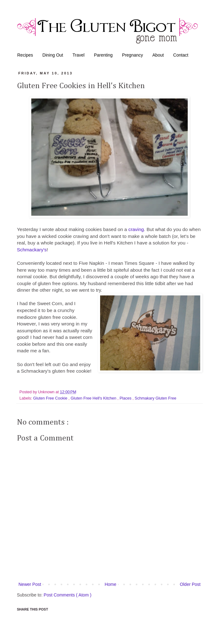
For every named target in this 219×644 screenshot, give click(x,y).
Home (110, 584)
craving (136, 229)
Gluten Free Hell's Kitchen (94, 398)
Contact (181, 55)
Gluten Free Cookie (51, 398)
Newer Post (30, 584)
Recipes (25, 55)
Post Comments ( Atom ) (68, 595)
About (158, 55)
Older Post (190, 584)
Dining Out (53, 55)
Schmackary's (32, 250)
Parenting (103, 55)
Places (126, 398)
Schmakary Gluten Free (156, 398)
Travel (79, 55)
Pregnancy (132, 55)
